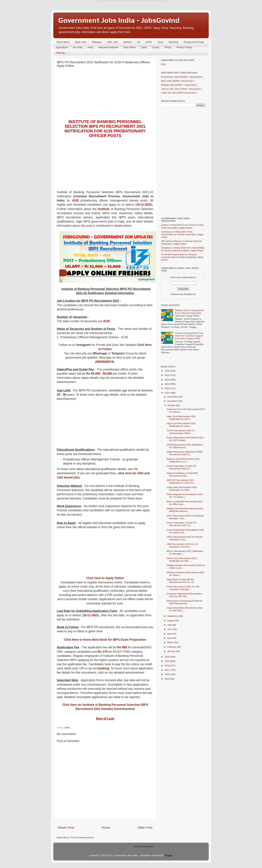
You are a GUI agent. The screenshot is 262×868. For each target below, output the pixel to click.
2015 (167, 679)
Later (115, 15)
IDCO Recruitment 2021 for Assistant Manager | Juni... (185, 517)
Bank (67, 728)
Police (168, 47)
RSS (163, 64)
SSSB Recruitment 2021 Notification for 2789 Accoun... (185, 446)
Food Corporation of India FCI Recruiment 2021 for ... (182, 467)
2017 (167, 670)
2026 (167, 371)
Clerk (144, 47)
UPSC (149, 42)
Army (90, 47)
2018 (167, 666)
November (173, 401)
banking (103, 668)
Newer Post (66, 828)
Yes (148, 15)
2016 (167, 674)
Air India (78, 47)
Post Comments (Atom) (82, 838)
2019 (167, 661)
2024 (167, 380)
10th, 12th (113, 42)
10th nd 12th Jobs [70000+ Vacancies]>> (182, 89)
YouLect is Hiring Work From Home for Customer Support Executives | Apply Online (189, 336)
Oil (139, 42)
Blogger (169, 855)
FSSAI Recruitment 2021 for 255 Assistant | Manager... (183, 588)
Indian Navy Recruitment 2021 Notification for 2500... (182, 489)
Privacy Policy (184, 47)
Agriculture (62, 47)
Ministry (128, 42)
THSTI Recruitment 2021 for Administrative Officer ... (181, 432)
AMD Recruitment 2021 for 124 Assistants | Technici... (182, 545)
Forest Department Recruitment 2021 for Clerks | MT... (185, 531)
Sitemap (60, 53)
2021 (167, 393)
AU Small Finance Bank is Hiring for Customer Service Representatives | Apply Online (182, 257)
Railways (97, 42)
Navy (160, 42)
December (173, 397)
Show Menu (63, 42)
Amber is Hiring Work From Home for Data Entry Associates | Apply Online (182, 226)
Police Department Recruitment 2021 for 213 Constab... (185, 439)
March (171, 642)
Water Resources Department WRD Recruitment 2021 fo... (185, 453)
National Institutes (108, 47)
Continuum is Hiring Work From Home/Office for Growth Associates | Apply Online (182, 234)
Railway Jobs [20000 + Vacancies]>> (180, 85)
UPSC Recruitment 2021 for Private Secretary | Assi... (185, 538)
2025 (167, 375)
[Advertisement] (105, 94)
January (172, 651)
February (172, 647)
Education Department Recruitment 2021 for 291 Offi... (184, 595)
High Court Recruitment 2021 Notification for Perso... (181, 425)
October (172, 405)
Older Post (145, 828)
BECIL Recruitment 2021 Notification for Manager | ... (185, 552)
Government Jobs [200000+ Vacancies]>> (182, 77)
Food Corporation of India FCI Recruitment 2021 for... (182, 524)
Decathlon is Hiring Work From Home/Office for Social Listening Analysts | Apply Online (183, 249)
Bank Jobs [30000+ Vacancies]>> (178, 81)
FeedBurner (190, 294)
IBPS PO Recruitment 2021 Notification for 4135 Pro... (181, 481)
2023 (167, 384)
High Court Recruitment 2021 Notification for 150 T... (181, 418)
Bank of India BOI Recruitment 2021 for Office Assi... (185, 503)
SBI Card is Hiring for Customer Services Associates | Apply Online (182, 242)
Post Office (130, 47)
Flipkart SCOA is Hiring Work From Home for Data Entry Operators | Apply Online (189, 313)
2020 (167, 657)
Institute (104, 209)
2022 (167, 388)
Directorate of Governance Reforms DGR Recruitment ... (185, 602)
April (170, 638)
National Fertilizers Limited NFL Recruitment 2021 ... (182, 474)
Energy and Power (194, 42)
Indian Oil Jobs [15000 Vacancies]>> (179, 93)
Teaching (173, 42)
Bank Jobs (81, 42)
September (173, 616)
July (170, 625)
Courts (156, 47)
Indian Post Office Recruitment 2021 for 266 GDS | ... (185, 609)
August (171, 621)
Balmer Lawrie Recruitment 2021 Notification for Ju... (183, 460)
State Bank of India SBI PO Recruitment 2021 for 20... (181, 581)
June (170, 629)
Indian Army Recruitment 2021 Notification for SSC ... (182, 560)
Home (106, 828)
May (170, 634)
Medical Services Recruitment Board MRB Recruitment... (185, 510)
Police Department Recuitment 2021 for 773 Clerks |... (185, 496)
